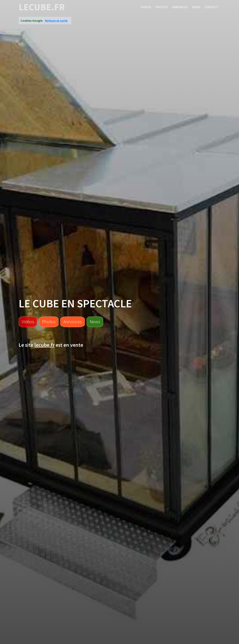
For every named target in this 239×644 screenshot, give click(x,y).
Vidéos (28, 322)
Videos (146, 7)
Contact (211, 7)
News (196, 7)
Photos (162, 7)
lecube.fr (42, 7)
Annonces (180, 7)
